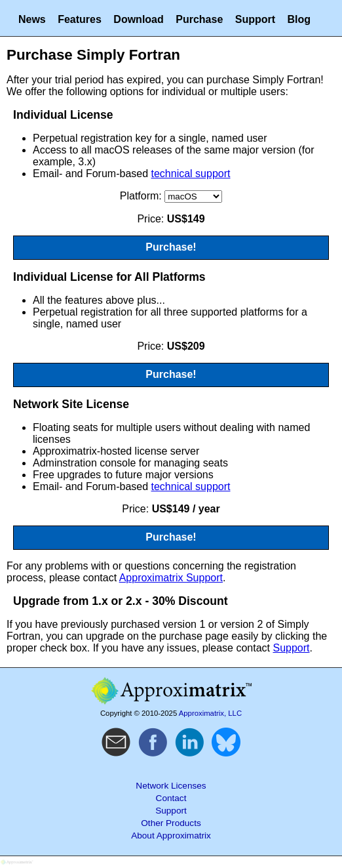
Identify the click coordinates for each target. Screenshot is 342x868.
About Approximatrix (171, 836)
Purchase (199, 19)
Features (80, 19)
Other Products (171, 823)
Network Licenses (171, 786)
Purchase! (171, 247)
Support (255, 19)
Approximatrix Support (171, 578)
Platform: (142, 196)
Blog (299, 19)
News (32, 19)
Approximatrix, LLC (210, 713)
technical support (191, 174)
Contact (171, 798)
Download (138, 19)
